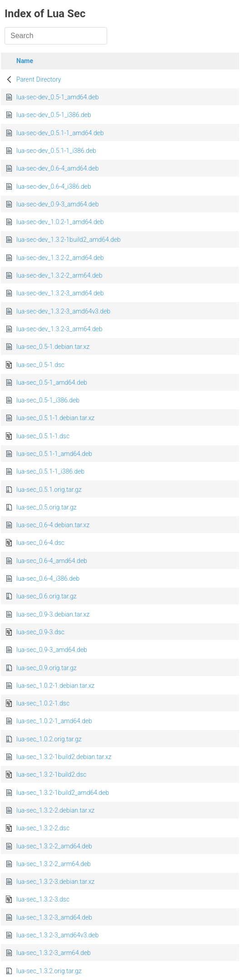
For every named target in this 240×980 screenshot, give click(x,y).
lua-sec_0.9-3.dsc (40, 632)
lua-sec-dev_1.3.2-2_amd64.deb (60, 258)
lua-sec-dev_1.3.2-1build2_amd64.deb (69, 240)
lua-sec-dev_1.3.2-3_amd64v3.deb (63, 311)
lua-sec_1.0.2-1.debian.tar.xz (55, 686)
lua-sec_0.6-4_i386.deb (48, 578)
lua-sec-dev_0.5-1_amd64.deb (58, 97)
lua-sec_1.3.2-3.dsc (43, 899)
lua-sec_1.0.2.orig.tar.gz (49, 739)
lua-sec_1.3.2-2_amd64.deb (54, 846)
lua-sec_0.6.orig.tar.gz (47, 596)
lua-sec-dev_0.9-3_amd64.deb (58, 204)
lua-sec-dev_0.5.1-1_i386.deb (56, 151)
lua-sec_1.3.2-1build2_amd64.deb (63, 793)
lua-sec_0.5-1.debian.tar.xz (53, 347)
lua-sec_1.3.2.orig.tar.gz (49, 971)
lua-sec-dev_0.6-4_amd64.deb (58, 168)
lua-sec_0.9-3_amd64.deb (52, 650)
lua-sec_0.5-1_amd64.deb (52, 382)
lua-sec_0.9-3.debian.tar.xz (53, 614)
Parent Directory (39, 79)
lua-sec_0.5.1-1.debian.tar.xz (55, 418)
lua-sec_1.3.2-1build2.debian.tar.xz (64, 757)
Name (25, 61)
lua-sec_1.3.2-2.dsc (43, 828)
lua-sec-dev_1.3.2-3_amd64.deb (60, 293)
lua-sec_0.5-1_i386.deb (48, 400)
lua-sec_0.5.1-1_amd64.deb (54, 454)
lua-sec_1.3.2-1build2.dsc (51, 774)
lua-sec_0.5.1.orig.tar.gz (49, 490)
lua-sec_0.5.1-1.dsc (43, 436)
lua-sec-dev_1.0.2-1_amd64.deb (60, 222)
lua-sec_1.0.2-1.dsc (43, 703)
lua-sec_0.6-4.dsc (40, 543)
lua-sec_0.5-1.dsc (40, 365)
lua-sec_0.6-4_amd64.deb (52, 561)
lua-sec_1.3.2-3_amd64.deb (54, 917)
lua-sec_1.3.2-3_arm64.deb (54, 953)
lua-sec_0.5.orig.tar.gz (47, 507)
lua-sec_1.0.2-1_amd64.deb (54, 721)
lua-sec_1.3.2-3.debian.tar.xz (55, 882)
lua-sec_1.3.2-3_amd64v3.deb (58, 935)
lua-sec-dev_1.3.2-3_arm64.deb (59, 329)
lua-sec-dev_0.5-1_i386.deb (54, 115)
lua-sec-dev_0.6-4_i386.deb (54, 186)
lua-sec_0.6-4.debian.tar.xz (53, 525)
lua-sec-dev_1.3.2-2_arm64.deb (59, 275)
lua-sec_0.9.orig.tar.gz (47, 668)
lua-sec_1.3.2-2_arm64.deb (54, 864)
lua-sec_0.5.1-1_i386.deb (50, 471)
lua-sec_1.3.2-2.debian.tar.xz (55, 810)
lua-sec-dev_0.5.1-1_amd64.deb (60, 133)
